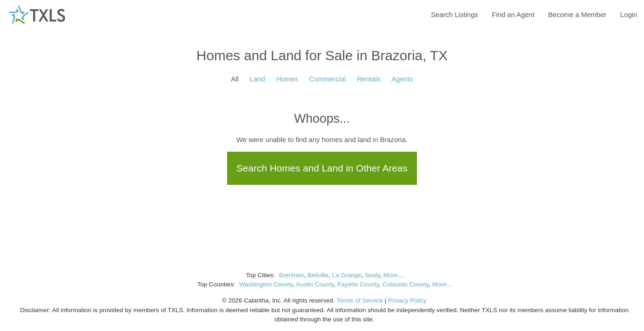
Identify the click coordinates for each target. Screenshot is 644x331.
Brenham (292, 275)
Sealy (373, 275)
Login (629, 14)
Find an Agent (513, 14)
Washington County (266, 284)
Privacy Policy (407, 300)
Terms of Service (360, 300)
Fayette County (358, 284)
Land (257, 79)
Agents (402, 79)
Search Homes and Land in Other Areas (322, 168)
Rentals (369, 79)
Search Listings (454, 14)
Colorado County (405, 284)
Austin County (315, 284)
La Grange (347, 275)
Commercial (328, 79)
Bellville (318, 275)
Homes (287, 79)
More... (393, 275)
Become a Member (578, 14)
